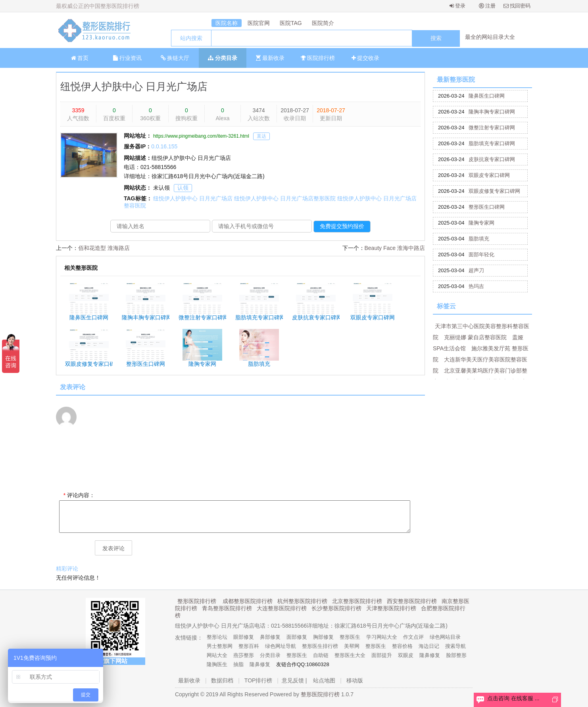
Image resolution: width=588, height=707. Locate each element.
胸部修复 (323, 637)
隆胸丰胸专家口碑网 (492, 112)
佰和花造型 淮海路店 (104, 248)
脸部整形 (456, 655)
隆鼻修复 (430, 655)
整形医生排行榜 (320, 646)
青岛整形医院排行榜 (227, 608)
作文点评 (413, 637)
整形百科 (249, 646)
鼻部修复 (270, 637)
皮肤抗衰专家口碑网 (492, 159)
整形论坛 (217, 637)
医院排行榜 (318, 58)
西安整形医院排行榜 (412, 601)
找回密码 (517, 6)
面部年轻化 (481, 255)
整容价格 (402, 646)
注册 (487, 6)
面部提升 (382, 655)
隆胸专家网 (481, 223)
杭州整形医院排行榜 (302, 601)
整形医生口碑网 (487, 207)
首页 (80, 58)
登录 (458, 6)
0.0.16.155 (164, 146)
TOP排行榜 (258, 680)
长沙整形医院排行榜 (336, 608)
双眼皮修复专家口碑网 (494, 191)
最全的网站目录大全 (490, 37)
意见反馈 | (294, 680)
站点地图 (324, 680)
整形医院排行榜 (197, 601)
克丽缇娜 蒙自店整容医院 (475, 337)
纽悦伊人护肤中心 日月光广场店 (134, 86)
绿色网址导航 (281, 646)
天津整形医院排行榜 (391, 608)
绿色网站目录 (445, 637)
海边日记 (429, 646)
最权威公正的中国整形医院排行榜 (98, 6)
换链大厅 (175, 58)
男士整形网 (220, 646)
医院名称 (227, 23)
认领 (183, 188)
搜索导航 (455, 646)
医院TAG (291, 23)
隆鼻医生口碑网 (487, 96)
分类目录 (223, 58)
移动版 (355, 680)
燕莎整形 (244, 655)
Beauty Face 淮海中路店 (395, 248)
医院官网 (259, 23)
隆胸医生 (217, 664)
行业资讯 (127, 58)
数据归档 (222, 680)
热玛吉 (476, 286)
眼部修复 (244, 637)
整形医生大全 (350, 655)
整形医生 (350, 637)
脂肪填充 (479, 239)
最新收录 (270, 58)
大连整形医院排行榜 (282, 608)
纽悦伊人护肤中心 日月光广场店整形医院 (285, 198)
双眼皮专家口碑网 (489, 175)
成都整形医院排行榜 (248, 601)
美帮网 (352, 646)
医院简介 (323, 23)
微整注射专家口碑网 (492, 128)
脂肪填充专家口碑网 (492, 143)
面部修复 (297, 637)
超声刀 (476, 270)
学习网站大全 (382, 637)
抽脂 (238, 664)
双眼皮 (406, 655)
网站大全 (217, 655)
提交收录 (366, 58)
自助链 (321, 655)
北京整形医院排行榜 (357, 601)
